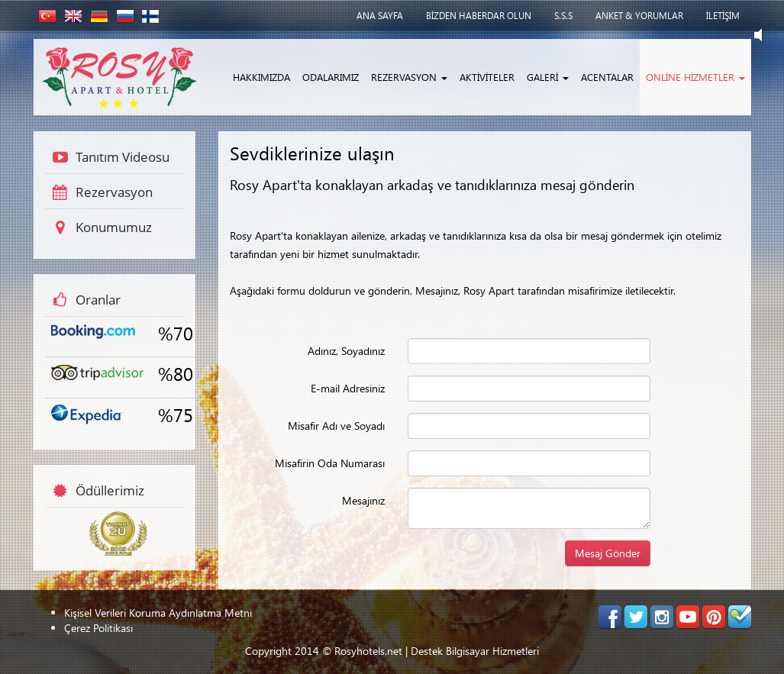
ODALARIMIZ (331, 77)
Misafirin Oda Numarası (329, 463)
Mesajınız (363, 500)
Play (765, 35)
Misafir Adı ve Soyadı (336, 426)
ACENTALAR (607, 77)
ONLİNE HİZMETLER (695, 77)
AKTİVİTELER (487, 77)
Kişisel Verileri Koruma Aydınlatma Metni (158, 613)
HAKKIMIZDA (261, 77)
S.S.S (563, 15)
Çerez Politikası (98, 628)
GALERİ (548, 77)
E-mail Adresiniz (347, 388)
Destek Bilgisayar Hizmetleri (475, 651)
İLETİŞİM (723, 15)
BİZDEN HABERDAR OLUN (479, 15)
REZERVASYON (409, 77)
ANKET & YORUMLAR (639, 15)
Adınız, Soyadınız (345, 351)
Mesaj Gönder (608, 553)
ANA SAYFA (380, 15)
